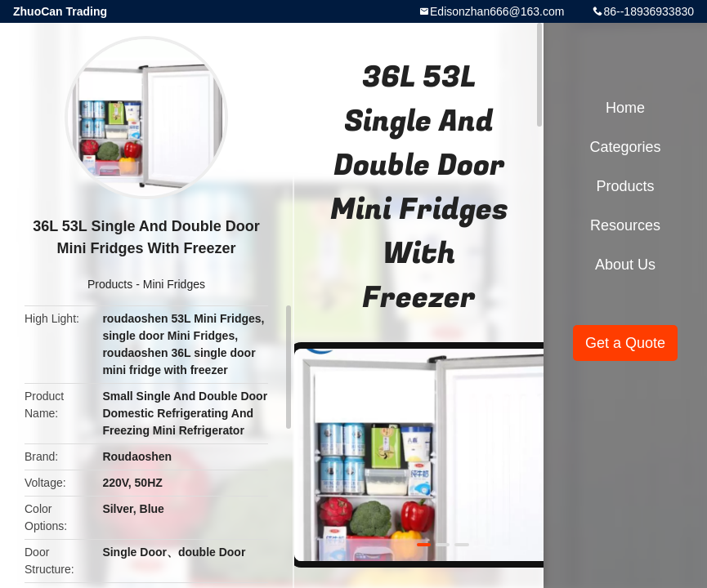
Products (110, 284)
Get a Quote (625, 343)
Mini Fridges (174, 284)
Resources (625, 225)
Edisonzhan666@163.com (497, 11)
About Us (625, 265)
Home (625, 108)
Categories (625, 147)
